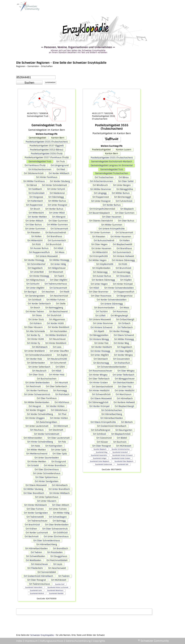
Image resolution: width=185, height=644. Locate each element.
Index (19, 641)
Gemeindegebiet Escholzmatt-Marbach (112, 161)
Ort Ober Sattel (126, 181)
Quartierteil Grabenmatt (103, 464)
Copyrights (99, 641)
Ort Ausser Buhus (39, 248)
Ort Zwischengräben (47, 422)
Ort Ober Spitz (60, 454)
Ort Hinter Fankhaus (47, 177)
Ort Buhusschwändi (56, 232)
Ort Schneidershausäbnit (38, 355)
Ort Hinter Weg (121, 343)
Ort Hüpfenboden (101, 268)
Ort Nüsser (102, 442)
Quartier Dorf (60, 584)
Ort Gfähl (60, 367)
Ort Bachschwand (58, 311)
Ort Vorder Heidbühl (102, 347)
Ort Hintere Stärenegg (123, 260)
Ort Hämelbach (60, 485)
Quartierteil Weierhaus (55, 590)
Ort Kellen (36, 236)
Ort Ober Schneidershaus (47, 540)
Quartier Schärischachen (121, 449)
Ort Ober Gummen (58, 221)
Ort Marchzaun (124, 394)
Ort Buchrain (120, 442)
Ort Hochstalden (59, 331)
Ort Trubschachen (104, 177)
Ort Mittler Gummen (57, 225)
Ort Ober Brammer (99, 292)
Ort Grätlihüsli (60, 533)
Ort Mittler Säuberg (33, 489)
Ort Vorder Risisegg (34, 260)
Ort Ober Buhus (34, 225)
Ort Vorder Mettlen (37, 217)
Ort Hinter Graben (99, 383)
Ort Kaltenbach (35, 201)
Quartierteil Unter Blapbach (100, 461)
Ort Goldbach (35, 189)
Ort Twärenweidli (35, 517)
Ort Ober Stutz (36, 375)
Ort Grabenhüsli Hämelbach (38, 576)
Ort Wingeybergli (119, 316)
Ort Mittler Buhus (57, 201)
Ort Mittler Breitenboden (37, 402)
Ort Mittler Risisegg (59, 260)
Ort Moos (60, 252)
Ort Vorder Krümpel (99, 406)
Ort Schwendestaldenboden (112, 367)
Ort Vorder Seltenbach (39, 304)
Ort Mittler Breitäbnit (56, 335)
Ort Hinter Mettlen (37, 461)
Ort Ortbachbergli (125, 319)
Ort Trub (60, 161)
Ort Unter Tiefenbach (123, 375)
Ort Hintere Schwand (101, 327)
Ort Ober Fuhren (35, 509)
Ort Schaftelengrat (101, 430)
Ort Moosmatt (56, 272)
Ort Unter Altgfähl (35, 288)
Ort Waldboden (33, 560)
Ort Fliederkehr (35, 568)
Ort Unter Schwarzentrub (37, 394)
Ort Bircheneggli (122, 197)
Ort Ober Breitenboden (57, 525)
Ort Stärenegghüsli (98, 402)
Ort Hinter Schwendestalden (119, 288)
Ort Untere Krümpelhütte (112, 229)
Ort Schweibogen (58, 517)
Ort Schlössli (35, 300)
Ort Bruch (35, 209)
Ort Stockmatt (56, 430)
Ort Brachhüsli (32, 525)
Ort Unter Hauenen (101, 248)
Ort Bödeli (122, 438)
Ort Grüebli (33, 465)
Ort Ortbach (124, 323)
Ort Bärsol (32, 185)
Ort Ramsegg (60, 390)
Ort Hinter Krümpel (123, 284)
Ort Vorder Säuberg (60, 181)
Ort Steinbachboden (124, 383)
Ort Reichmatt (33, 386)
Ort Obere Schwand (124, 335)
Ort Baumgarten (124, 430)
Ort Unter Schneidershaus (47, 473)
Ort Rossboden (55, 552)
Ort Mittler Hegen (98, 260)
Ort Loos (57, 347)
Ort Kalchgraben (54, 446)
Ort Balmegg (59, 521)
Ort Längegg (100, 193)
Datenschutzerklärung (78, 641)
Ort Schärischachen (112, 410)
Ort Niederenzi (57, 193)
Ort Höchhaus (62, 402)
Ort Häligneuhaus (35, 280)
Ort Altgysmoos (57, 319)
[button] (29, 83)
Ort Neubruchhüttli (57, 359)
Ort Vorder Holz (34, 359)
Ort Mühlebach (40, 347)
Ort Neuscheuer (57, 339)
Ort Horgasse (36, 197)
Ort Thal (62, 414)
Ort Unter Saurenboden (47, 458)
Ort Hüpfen (126, 280)
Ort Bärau (124, 177)
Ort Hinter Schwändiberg (40, 442)
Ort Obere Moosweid (36, 485)
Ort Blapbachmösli (121, 434)
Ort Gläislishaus (59, 410)
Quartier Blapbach (100, 449)
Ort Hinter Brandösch (55, 465)
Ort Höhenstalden (33, 438)
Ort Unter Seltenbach (39, 367)
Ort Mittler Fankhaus (34, 181)
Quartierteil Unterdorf (120, 452)
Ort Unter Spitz (59, 450)
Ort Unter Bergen (122, 185)
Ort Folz (62, 442)
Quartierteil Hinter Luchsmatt (58, 587)
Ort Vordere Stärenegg (103, 280)
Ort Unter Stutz (36, 319)
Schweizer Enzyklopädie (42, 635)
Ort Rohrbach (62, 394)
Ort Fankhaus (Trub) (35, 165)
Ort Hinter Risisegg (39, 276)
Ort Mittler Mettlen (36, 450)
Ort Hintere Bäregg (99, 339)
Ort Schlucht (33, 284)
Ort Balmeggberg (54, 308)
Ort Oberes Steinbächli (101, 221)
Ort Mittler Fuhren (56, 300)
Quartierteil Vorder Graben (121, 458)
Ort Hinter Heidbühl (99, 390)
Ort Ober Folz (125, 387)
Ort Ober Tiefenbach (99, 379)
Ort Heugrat (35, 406)
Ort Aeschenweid (57, 568)
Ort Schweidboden (36, 556)
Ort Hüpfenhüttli (105, 264)
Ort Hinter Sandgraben (47, 481)
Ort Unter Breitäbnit (34, 351)
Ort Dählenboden (36, 363)
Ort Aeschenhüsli (59, 296)
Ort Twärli (59, 276)
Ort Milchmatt (61, 426)
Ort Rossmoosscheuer (100, 371)
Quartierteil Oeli (123, 464)
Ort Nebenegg (100, 272)
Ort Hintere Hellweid (123, 256)
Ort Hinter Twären (35, 311)
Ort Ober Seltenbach (56, 386)
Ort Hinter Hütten (59, 418)
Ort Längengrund (60, 165)
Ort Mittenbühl (36, 213)
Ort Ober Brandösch (34, 493)
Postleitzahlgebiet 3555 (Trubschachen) (47, 142)
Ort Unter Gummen (35, 229)
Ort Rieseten (34, 232)
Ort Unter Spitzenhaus (47, 497)
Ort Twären (36, 552)
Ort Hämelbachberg (47, 544)
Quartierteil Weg (102, 452)
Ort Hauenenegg (121, 272)
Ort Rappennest (34, 205)
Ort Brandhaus (54, 236)
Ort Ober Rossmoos (101, 296)
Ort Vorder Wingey (123, 355)
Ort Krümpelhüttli (99, 256)
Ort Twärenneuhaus (39, 584)
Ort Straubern (123, 276)
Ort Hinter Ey (33, 343)
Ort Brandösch (60, 548)
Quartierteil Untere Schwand (122, 455)
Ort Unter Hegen (99, 284)
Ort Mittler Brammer (101, 189)
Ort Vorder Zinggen (36, 410)
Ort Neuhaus (37, 430)
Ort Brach (35, 308)
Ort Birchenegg (101, 363)
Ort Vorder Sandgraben (36, 513)
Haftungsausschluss (52, 641)
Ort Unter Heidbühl (124, 390)
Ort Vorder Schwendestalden (112, 300)
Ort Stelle (61, 304)
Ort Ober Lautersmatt (58, 438)
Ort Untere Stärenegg (112, 304)
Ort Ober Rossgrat (36, 580)
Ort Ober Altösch (61, 505)
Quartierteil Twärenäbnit (34, 587)
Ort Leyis (58, 564)
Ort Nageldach (35, 268)
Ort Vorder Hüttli (55, 323)
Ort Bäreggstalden (99, 335)
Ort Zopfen (62, 355)
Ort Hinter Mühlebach (35, 505)
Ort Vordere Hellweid (124, 402)
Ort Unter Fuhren (58, 509)
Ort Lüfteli (100, 316)
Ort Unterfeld (37, 272)
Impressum (31, 641)
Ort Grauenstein (121, 359)
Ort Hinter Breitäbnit (56, 343)
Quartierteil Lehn (36, 590)
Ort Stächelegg (56, 197)
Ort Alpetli (99, 331)
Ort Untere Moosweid (47, 256)
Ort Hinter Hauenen (121, 237)
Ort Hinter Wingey (98, 375)
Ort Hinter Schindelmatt (54, 185)
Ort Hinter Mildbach (59, 493)
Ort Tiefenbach (125, 327)
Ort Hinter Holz (57, 375)
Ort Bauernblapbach (99, 213)
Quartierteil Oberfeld (56, 593)
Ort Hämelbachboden (36, 548)
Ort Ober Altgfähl (59, 280)
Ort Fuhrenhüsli (124, 201)
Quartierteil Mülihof (37, 593)
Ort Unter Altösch (34, 221)
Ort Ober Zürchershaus (47, 469)
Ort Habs (35, 446)
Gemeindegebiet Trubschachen (112, 173)
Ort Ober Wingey (126, 371)
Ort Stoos (37, 315)
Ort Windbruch (100, 185)
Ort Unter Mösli (57, 213)
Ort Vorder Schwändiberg (40, 414)
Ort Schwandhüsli (101, 394)
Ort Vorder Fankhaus (37, 390)
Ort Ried (61, 169)
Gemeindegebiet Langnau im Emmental (112, 165)
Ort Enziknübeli (36, 193)
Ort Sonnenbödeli (47, 572)
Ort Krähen (31, 529)
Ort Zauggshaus (59, 556)
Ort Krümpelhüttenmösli (102, 209)
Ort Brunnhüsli (54, 244)
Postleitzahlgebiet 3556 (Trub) (47, 153)
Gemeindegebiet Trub (40, 161)
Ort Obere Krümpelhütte (103, 422)
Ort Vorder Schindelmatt (47, 434)
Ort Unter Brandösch (59, 489)
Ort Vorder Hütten (55, 406)
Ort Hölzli (58, 248)
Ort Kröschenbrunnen (40, 169)
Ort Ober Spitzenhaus (47, 477)
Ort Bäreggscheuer (125, 379)
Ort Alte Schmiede (35, 331)
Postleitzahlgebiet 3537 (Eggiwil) (47, 146)
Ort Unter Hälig (58, 264)
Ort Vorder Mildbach (59, 173)
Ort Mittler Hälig (61, 513)
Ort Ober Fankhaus (47, 398)
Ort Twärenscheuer (37, 521)
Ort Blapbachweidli (122, 244)
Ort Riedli (64, 292)
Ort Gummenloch (57, 240)
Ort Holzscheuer (39, 564)
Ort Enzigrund (59, 461)
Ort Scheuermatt (59, 229)
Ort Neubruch (39, 371)
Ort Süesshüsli (104, 438)
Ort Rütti (36, 244)
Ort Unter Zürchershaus (56, 536)
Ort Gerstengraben (35, 296)
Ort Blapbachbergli (124, 406)
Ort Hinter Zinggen (35, 418)
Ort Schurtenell (58, 363)
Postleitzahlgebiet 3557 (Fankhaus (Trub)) (47, 157)
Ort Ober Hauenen (112, 217)
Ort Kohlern (36, 323)
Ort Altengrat (59, 217)
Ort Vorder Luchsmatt (37, 533)
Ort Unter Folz (101, 343)
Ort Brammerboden (104, 308)
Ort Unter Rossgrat (57, 205)
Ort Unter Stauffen (59, 351)
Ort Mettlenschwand (37, 454)
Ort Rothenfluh (122, 363)
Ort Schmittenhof (36, 264)
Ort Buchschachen (47, 379)
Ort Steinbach (101, 359)
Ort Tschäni (102, 311)
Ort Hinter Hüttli (36, 339)
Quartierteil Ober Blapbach (124, 461)
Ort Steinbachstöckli (102, 387)
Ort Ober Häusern (33, 327)
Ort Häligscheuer (57, 268)
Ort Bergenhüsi (124, 296)
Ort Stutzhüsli (54, 315)
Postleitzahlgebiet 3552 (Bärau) (47, 150)
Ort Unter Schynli (56, 189)
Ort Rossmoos (120, 311)
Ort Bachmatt (32, 536)
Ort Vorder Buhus (54, 209)
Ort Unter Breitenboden (37, 383)
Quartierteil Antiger (100, 458)
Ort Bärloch (127, 422)
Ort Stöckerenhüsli (34, 173)
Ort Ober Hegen (99, 244)
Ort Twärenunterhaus (56, 284)
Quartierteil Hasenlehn (99, 455)
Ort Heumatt (61, 383)
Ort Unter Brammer (103, 323)
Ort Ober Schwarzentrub (55, 529)
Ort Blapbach (127, 209)
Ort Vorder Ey (33, 335)
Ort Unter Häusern (47, 501)
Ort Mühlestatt (59, 580)
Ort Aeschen (48, 292)
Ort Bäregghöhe (125, 189)
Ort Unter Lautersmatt (37, 426)
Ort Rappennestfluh (39, 252)
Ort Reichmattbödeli (57, 560)
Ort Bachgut (30, 292)
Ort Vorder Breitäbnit (58, 327)
